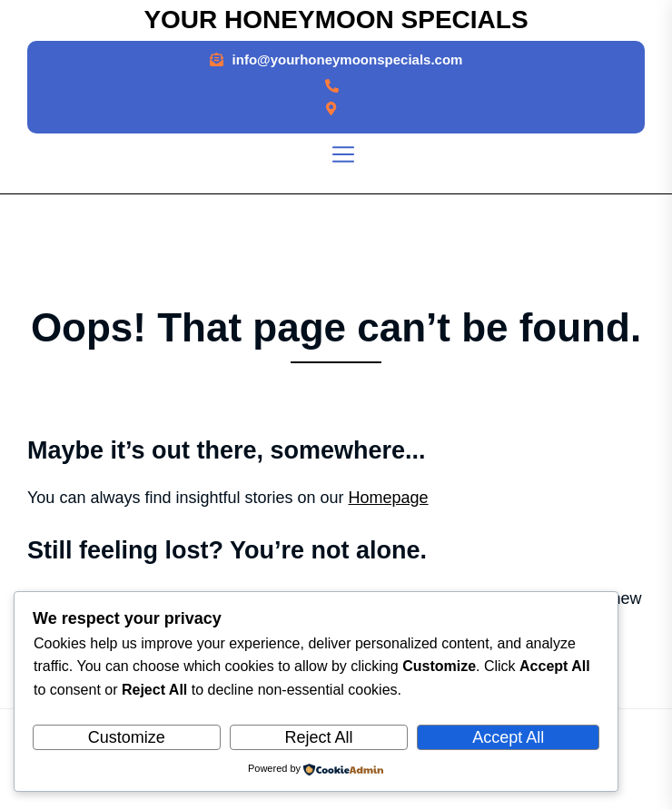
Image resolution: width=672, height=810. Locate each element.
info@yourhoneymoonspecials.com (348, 59)
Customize (127, 737)
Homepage (389, 498)
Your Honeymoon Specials (336, 20)
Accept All (508, 737)
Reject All (318, 737)
